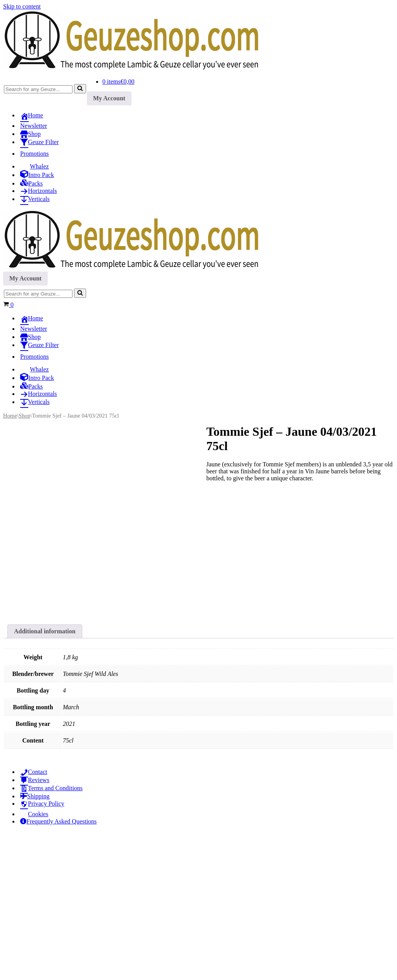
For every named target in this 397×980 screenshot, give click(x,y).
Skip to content (22, 6)
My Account (109, 98)
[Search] (38, 89)
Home (10, 416)
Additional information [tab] (45, 777)
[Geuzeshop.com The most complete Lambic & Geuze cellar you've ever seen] (139, 68)
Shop (24, 416)
